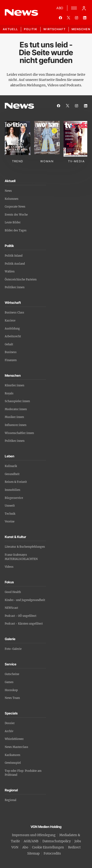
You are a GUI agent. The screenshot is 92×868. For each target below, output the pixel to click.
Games (9, 682)
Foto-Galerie (13, 649)
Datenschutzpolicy (57, 841)
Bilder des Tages (16, 230)
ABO (60, 8)
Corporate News (15, 207)
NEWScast (11, 608)
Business (11, 352)
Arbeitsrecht (13, 336)
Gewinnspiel (13, 763)
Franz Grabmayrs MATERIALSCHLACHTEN (21, 557)
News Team (12, 698)
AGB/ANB (31, 841)
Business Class (14, 313)
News (8, 191)
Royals (9, 393)
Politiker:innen (15, 287)
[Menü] (74, 8)
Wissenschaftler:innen (19, 433)
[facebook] (60, 18)
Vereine (10, 522)
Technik (10, 514)
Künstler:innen (14, 385)
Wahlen (10, 271)
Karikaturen (12, 755)
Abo (25, 847)
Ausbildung (12, 329)
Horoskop (11, 690)
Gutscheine (12, 674)
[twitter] (69, 18)
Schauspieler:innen (17, 401)
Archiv (9, 731)
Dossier (10, 723)
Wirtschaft (55, 29)
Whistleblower (14, 739)
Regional (11, 800)
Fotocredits (52, 853)
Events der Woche (16, 215)
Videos (9, 567)
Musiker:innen (14, 417)
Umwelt (10, 506)
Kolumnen (11, 199)
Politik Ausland (15, 264)
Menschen (81, 29)
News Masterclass (16, 747)
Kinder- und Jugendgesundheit (25, 600)
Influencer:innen (16, 425)
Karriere (10, 321)
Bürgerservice (14, 498)
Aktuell (10, 29)
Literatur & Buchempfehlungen (25, 547)
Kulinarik (11, 466)
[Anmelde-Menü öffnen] (84, 8)
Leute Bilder (13, 222)
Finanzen (11, 360)
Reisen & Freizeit (16, 482)
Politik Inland (14, 256)
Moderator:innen (16, 409)
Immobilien (12, 490)
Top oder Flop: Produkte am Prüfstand (23, 773)
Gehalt (9, 344)
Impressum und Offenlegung (34, 835)
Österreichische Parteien (21, 280)
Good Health (13, 592)
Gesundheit (12, 474)
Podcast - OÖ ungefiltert (21, 616)
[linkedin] (85, 18)
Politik (31, 29)
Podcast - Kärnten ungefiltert (24, 624)
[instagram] (77, 18)
